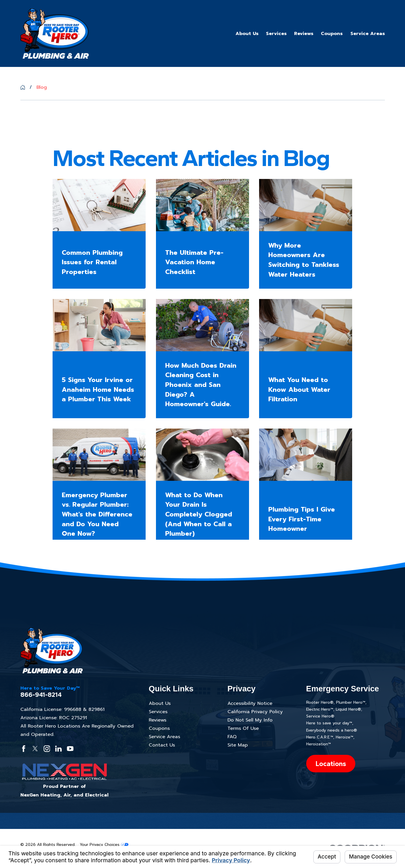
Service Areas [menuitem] (368, 33)
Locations (331, 764)
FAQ (232, 737)
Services (158, 712)
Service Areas (164, 737)
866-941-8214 (41, 695)
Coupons (159, 728)
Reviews (158, 720)
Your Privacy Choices (104, 845)
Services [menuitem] (276, 33)
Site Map (238, 745)
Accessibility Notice (250, 703)
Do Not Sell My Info (250, 720)
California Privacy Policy (255, 712)
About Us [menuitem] (247, 33)
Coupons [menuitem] (332, 33)
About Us (160, 703)
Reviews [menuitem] (304, 33)
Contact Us (162, 745)
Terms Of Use (243, 728)
